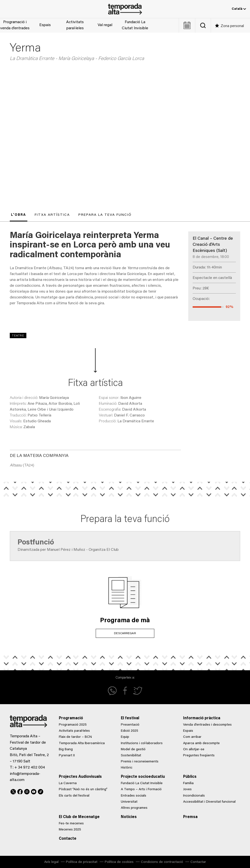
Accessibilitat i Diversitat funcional (209, 802)
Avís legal (51, 862)
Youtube (34, 791)
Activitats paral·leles (75, 25)
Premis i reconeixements (140, 762)
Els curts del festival (74, 796)
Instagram (27, 791)
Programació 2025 (73, 725)
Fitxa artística (52, 215)
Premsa (190, 817)
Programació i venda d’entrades (15, 25)
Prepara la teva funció (105, 215)
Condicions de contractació (162, 862)
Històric (127, 768)
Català (239, 9)
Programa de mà (125, 621)
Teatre (18, 336)
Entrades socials (134, 796)
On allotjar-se (194, 750)
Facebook (20, 791)
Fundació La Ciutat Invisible (135, 25)
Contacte (68, 839)
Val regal (105, 25)
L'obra (19, 215)
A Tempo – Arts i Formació (141, 789)
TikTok (41, 791)
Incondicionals (194, 796)
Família (188, 783)
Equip (125, 737)
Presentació (130, 725)
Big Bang (66, 750)
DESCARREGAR (125, 633)
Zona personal (232, 26)
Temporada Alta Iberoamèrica (82, 743)
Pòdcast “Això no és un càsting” (83, 789)
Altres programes (134, 808)
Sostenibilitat (131, 756)
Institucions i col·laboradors (142, 743)
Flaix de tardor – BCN (75, 737)
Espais (45, 25)
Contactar (198, 862)
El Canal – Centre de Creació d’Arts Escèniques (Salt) (213, 245)
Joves (187, 789)
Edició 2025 (130, 731)
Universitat (129, 802)
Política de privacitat (82, 862)
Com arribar (192, 737)
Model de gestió (133, 750)
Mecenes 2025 (70, 830)
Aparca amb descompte (201, 743)
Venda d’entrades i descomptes (207, 725)
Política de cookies (119, 862)
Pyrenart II (67, 756)
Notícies (129, 817)
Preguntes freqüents (199, 756)
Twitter (13, 791)
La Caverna (68, 783)
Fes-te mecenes (71, 824)
